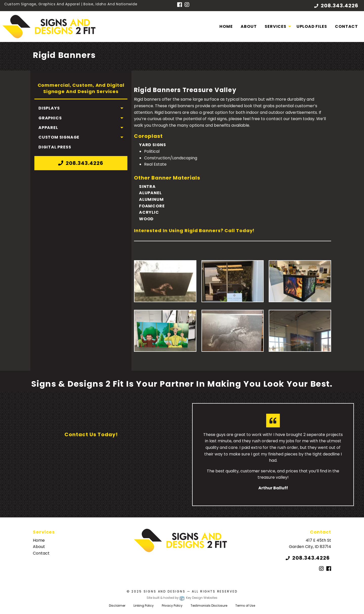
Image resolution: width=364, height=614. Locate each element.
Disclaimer (117, 606)
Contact (346, 26)
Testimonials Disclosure (209, 606)
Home (226, 26)
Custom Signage (59, 137)
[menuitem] (226, 27)
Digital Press (55, 147)
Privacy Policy (172, 606)
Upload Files (312, 26)
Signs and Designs (165, 591)
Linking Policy (144, 606)
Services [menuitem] (275, 26)
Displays (49, 108)
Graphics (50, 118)
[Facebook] (180, 5)
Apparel (48, 128)
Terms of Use (245, 606)
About (249, 26)
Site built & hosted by (182, 598)
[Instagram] (187, 5)
